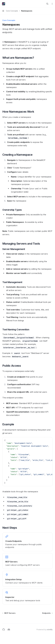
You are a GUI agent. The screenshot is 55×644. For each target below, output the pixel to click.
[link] (27, 542)
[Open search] (47, 4)
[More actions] (52, 4)
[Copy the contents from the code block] (49, 440)
